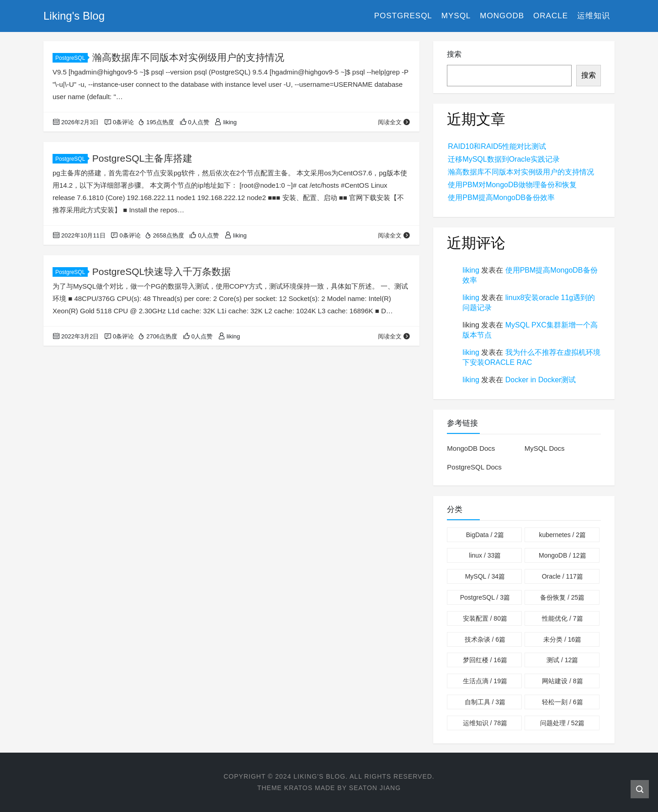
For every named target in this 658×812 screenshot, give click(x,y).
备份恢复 (562, 597)
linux (485, 555)
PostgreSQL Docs (474, 467)
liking (471, 270)
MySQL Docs (545, 448)
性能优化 (562, 618)
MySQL (456, 16)
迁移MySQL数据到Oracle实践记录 (504, 159)
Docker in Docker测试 (541, 380)
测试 (562, 660)
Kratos (298, 788)
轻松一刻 (562, 702)
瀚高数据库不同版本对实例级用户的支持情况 (188, 57)
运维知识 (594, 16)
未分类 (562, 639)
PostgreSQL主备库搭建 (142, 158)
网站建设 (562, 681)
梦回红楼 (485, 660)
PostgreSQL (403, 16)
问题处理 (562, 723)
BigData (485, 535)
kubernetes (562, 535)
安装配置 (485, 618)
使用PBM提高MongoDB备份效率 (501, 198)
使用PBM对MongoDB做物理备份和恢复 (512, 185)
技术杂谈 (485, 639)
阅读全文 (394, 122)
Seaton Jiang (375, 788)
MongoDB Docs (471, 448)
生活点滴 (485, 681)
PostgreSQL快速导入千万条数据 (162, 272)
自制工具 (485, 702)
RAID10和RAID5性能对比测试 (497, 146)
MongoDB (502, 16)
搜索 (454, 54)
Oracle (551, 16)
